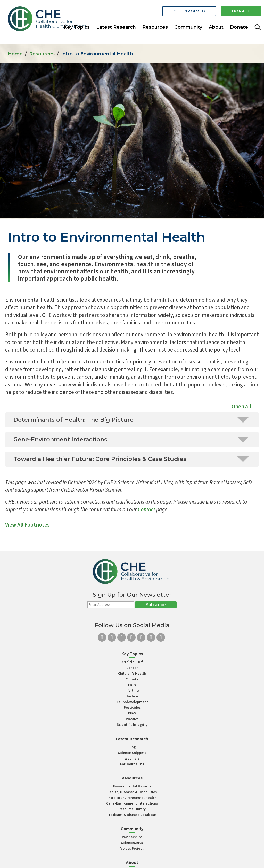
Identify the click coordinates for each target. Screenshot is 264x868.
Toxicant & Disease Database (132, 815)
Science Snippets (132, 753)
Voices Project (132, 849)
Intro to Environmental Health (132, 798)
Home (15, 54)
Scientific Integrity (132, 725)
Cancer (132, 668)
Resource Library (132, 809)
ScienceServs (132, 843)
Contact (146, 509)
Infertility (132, 691)
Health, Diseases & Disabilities (132, 792)
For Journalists (132, 764)
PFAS (132, 713)
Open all (241, 407)
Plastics (132, 719)
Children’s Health (132, 674)
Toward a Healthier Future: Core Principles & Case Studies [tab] (131, 459)
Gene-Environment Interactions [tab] (131, 439)
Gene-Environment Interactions (132, 803)
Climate (132, 679)
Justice (132, 696)
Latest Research (116, 27)
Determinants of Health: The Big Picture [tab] (131, 420)
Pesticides (132, 708)
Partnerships (132, 837)
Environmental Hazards (132, 786)
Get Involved (189, 11)
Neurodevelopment (132, 702)
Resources (42, 54)
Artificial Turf (132, 662)
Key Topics (77, 27)
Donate (241, 11)
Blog (132, 747)
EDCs (132, 685)
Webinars (132, 759)
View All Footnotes (27, 525)
